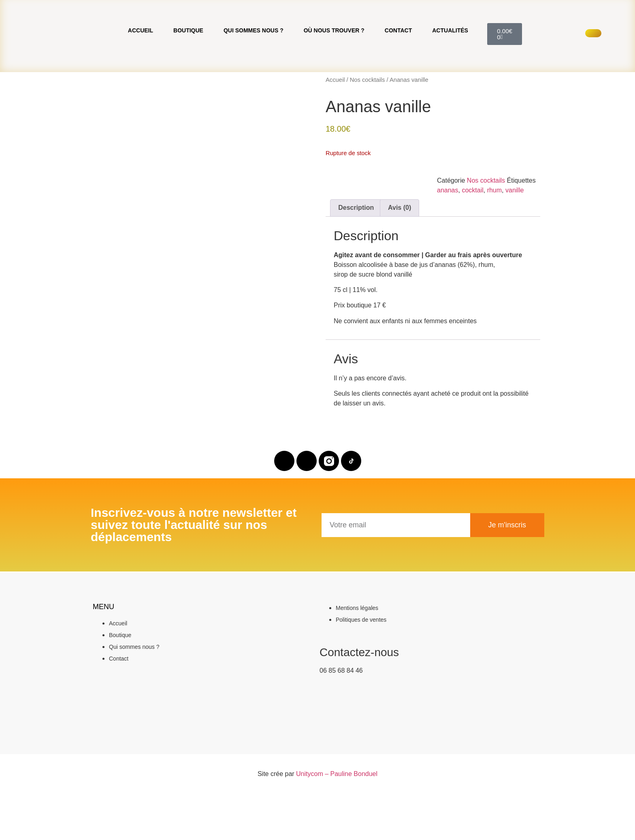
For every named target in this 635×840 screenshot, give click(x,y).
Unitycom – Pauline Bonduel (337, 825)
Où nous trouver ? (334, 56)
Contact (398, 56)
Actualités (450, 56)
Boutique (188, 56)
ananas (448, 241)
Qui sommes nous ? (254, 56)
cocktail (472, 241)
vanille (515, 241)
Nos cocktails (368, 131)
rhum (494, 241)
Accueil (141, 56)
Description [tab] (356, 259)
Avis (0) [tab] (400, 259)
